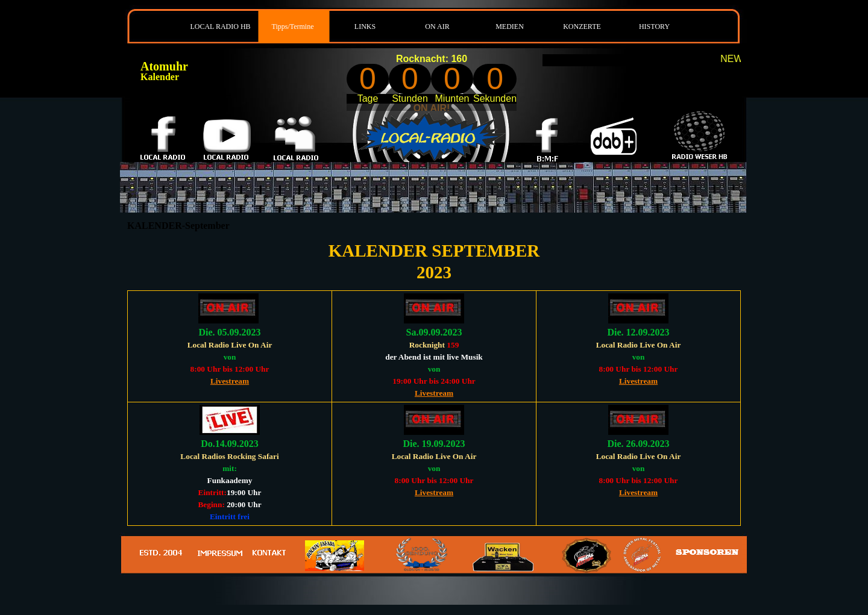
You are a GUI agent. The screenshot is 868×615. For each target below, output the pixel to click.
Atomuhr (164, 66)
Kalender (160, 77)
